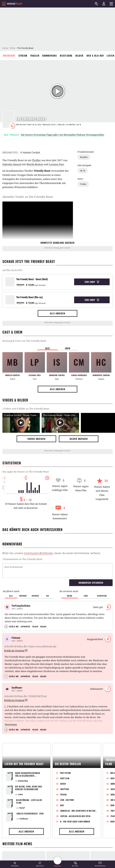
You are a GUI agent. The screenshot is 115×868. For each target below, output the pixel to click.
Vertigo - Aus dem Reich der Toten (75, 816)
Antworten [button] (25, 627)
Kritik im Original (16, 651)
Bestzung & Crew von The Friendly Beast (24, 341)
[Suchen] (96, 4)
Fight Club (65, 778)
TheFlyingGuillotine (21, 606)
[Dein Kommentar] (57, 570)
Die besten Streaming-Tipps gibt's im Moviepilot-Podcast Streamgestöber (63, 135)
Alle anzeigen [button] (57, 313)
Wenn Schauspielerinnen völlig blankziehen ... (28, 774)
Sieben (63, 784)
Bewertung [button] (102, 596)
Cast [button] (47, 348)
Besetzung (66, 56)
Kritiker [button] (35, 596)
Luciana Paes (56, 164)
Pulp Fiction (65, 773)
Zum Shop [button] (92, 282)
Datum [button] (70, 596)
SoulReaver (17, 687)
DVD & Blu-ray (95, 56)
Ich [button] (47, 596)
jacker (21, 794)
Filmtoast (16, 638)
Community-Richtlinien (38, 553)
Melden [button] (43, 627)
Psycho (63, 794)
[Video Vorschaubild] (21, 423)
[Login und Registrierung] (104, 4)
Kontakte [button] (23, 596)
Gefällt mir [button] (14, 627)
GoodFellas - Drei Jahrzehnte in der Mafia (79, 811)
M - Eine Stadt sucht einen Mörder (75, 821)
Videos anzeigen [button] (36, 439)
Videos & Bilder (15, 400)
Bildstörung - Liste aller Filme (29, 801)
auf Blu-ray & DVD (12, 270)
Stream (23, 56)
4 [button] (6, 627)
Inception (65, 789)
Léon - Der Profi (67, 800)
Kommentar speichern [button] (91, 583)
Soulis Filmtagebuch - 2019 (30, 813)
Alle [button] (11, 596)
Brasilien (84, 157)
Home (5, 48)
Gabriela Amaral (12, 164)
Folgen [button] (35, 627)
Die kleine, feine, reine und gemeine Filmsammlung (29, 788)
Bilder (80, 56)
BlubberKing (23, 781)
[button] (15, 864)
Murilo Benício (35, 164)
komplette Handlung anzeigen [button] (57, 243)
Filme (13, 48)
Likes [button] (86, 596)
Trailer (35, 56)
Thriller (83, 184)
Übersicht (9, 56)
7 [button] (6, 676)
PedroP (22, 808)
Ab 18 (83, 171)
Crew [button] (68, 348)
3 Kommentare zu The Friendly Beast (22, 559)
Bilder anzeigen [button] (79, 439)
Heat (62, 805)
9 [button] (6, 730)
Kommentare (50, 56)
